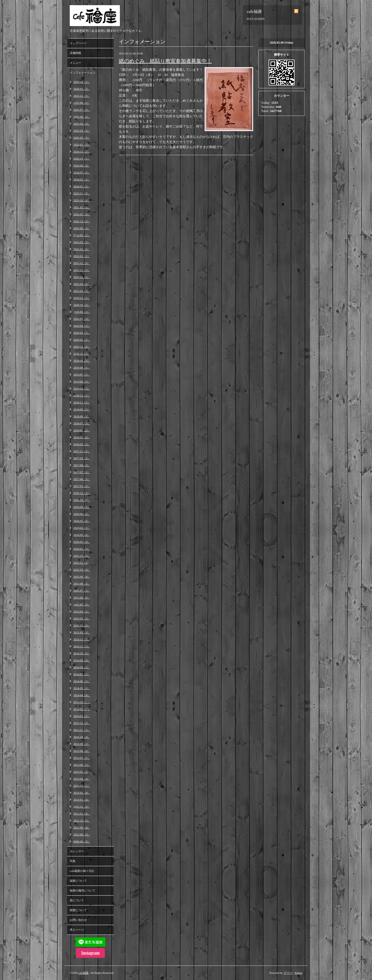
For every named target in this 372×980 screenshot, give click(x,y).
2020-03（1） (82, 333)
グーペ (288, 973)
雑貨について (78, 910)
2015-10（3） (82, 570)
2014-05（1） (82, 688)
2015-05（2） (82, 604)
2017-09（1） (82, 458)
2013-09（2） (82, 744)
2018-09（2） (82, 409)
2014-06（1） (82, 681)
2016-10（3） (82, 500)
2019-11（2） (82, 354)
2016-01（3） (82, 549)
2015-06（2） (82, 597)
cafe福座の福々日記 (82, 871)
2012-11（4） (82, 814)
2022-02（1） (82, 249)
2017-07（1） (82, 472)
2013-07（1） (82, 758)
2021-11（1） (82, 270)
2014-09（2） (82, 660)
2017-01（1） (82, 486)
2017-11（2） (82, 451)
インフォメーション (83, 73)
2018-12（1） (82, 395)
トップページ (78, 43)
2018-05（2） (82, 437)
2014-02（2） (82, 709)
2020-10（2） (82, 305)
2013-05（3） (82, 772)
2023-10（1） (82, 200)
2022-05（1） (82, 235)
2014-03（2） (82, 702)
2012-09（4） (82, 827)
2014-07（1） (82, 674)
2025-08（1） (82, 103)
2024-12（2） (82, 152)
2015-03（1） (82, 618)
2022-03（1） (82, 242)
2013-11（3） (82, 730)
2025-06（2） (82, 117)
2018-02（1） (82, 444)
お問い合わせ (78, 920)
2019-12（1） (82, 347)
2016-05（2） (82, 521)
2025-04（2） (82, 124)
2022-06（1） (82, 228)
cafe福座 (83, 973)
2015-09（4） (82, 577)
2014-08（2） (82, 667)
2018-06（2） (82, 430)
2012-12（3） (82, 807)
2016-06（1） (82, 514)
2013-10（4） (82, 737)
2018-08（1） (82, 416)
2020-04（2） (82, 326)
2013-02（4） (82, 793)
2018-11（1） (82, 402)
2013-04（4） (82, 779)
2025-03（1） (82, 131)
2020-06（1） (82, 312)
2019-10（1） (82, 361)
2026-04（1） (82, 82)
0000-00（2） (82, 841)
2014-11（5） (82, 646)
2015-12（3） (82, 556)
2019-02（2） (82, 388)
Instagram (90, 953)
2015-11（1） (82, 563)
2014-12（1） (82, 639)
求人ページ (77, 930)
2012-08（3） (82, 834)
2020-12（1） (82, 298)
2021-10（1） (82, 277)
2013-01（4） (82, 800)
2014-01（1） (82, 716)
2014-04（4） (82, 695)
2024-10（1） (82, 158)
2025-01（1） (82, 145)
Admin (298, 973)
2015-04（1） (82, 611)
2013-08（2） (82, 751)
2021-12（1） (82, 263)
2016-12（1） (82, 493)
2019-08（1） (82, 368)
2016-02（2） (82, 542)
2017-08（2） (82, 465)
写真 (73, 861)
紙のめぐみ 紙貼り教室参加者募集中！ (165, 61)
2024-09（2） (82, 165)
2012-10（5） (82, 820)
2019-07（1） (82, 375)
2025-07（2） (82, 110)
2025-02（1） (82, 138)
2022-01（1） (82, 256)
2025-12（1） (82, 96)
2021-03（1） (82, 291)
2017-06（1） (82, 479)
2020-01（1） (82, 340)
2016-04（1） (82, 528)
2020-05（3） (82, 319)
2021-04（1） (82, 284)
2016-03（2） (82, 535)
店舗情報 (75, 53)
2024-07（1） (82, 172)
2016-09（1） (82, 507)
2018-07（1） (82, 423)
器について (77, 900)
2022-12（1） (82, 221)
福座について (78, 881)
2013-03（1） (82, 786)
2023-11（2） (82, 193)
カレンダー (77, 851)
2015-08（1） (82, 584)
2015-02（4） (82, 625)
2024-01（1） (82, 186)
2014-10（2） (82, 653)
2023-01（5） (82, 214)
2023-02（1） (82, 207)
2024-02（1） (82, 179)
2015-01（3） (82, 632)
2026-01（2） (82, 89)
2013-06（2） (82, 765)
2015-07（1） (82, 591)
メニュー (75, 63)
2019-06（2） (82, 381)
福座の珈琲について (83, 890)
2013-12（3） (82, 723)
